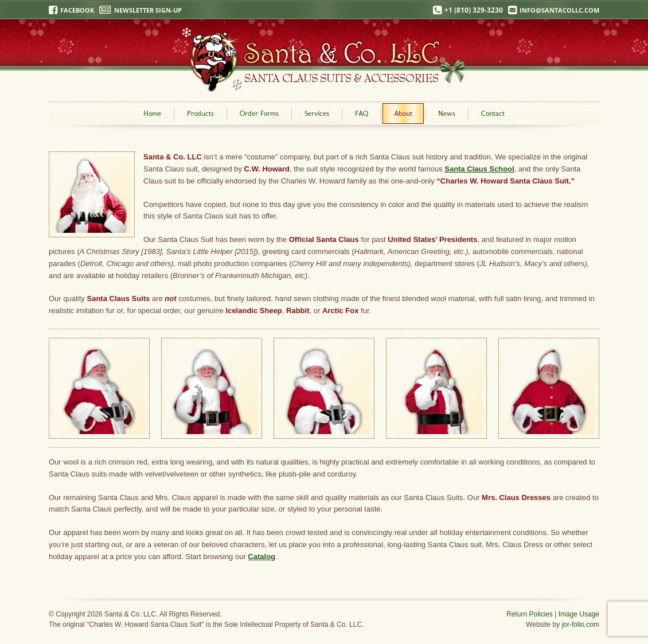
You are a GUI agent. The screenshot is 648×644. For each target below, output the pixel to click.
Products (200, 113)
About (403, 113)
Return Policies (530, 614)
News (447, 113)
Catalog (261, 557)
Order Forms (259, 113)
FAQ (362, 113)
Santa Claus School (479, 169)
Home (152, 113)
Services (317, 113)
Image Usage (579, 614)
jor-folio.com (581, 625)
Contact (493, 113)
